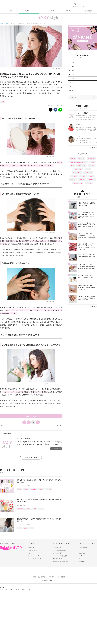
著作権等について (54, 577)
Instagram (82, 553)
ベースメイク (73, 66)
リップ (88, 169)
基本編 (92, 162)
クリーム (41, 509)
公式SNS (67, 11)
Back (3, 426)
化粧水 (41, 489)
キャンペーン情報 (48, 11)
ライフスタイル (78, 183)
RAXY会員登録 (83, 547)
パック (32, 528)
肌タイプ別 (48, 489)
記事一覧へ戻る (31, 457)
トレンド (92, 166)
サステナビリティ (27, 590)
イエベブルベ (88, 173)
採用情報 (63, 577)
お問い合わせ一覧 (15, 590)
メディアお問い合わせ (60, 550)
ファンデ (82, 180)
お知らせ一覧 (57, 547)
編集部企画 (34, 489)
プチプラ (74, 176)
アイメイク (72, 70)
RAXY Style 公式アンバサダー (24, 509)
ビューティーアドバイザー (35, 559)
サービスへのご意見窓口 (60, 556)
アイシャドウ (81, 166)
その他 (71, 91)
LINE (80, 556)
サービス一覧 (3, 590)
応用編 (26, 528)
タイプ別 (89, 183)
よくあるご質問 (87, 11)
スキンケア (8, 99)
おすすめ (26, 489)
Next (59, 426)
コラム (71, 87)
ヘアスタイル (77, 173)
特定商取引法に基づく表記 (61, 562)
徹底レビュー (78, 169)
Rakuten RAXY (9, 4)
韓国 (72, 166)
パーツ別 (83, 176)
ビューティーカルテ (33, 556)
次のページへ (31, 416)
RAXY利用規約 (58, 559)
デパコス (73, 180)
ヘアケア (72, 78)
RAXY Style (29, 11)
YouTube (82, 562)
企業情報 (34, 577)
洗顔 (35, 509)
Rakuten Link (83, 559)
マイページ (31, 553)
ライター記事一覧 (56, 448)
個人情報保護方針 (43, 577)
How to (3, 102)
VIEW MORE (93, 147)
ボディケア (72, 74)
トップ (10, 11)
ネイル (71, 83)
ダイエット (92, 180)
